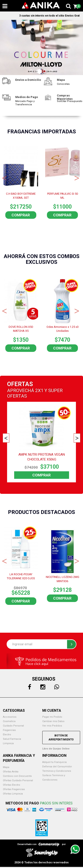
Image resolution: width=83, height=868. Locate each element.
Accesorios (10, 717)
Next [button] (77, 178)
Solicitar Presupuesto (70, 101)
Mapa (6, 767)
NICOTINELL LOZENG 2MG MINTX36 (63, 579)
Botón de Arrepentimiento (61, 738)
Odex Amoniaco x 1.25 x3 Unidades (63, 329)
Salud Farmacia (12, 739)
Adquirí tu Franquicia (54, 762)
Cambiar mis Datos (53, 721)
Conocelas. (64, 84)
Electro (7, 735)
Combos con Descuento (17, 776)
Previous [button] (4, 178)
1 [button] (32, 72)
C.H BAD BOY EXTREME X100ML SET (21, 196)
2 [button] (38, 72)
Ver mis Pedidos (52, 726)
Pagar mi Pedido (52, 717)
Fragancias (9, 730)
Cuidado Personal (13, 726)
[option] (41, 47)
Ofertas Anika (11, 772)
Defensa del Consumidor (57, 767)
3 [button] (45, 72)
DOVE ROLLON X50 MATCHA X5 (21, 329)
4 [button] (52, 72)
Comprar (21, 215)
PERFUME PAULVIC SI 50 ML (63, 196)
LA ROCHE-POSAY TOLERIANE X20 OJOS (21, 576)
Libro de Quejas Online (56, 749)
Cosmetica (9, 721)
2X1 (39, 391)
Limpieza (8, 743)
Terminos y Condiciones (57, 771)
